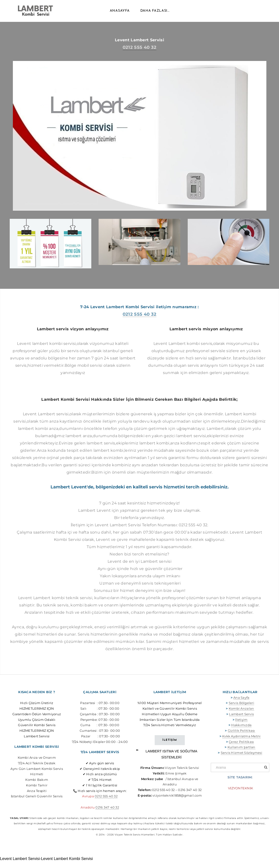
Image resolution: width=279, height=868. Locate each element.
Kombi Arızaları (241, 716)
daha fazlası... (155, 14)
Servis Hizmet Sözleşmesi (241, 760)
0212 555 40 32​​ (106, 803)
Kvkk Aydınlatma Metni (241, 743)
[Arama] (240, 775)
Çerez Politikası (241, 749)
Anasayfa (120, 14)
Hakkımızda (241, 732)
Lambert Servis (241, 721)
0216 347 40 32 (107, 815)
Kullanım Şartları (241, 754)
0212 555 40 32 (139, 55)
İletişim (241, 727)
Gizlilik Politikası (241, 738)
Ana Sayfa (241, 705)
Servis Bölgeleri (241, 710)
